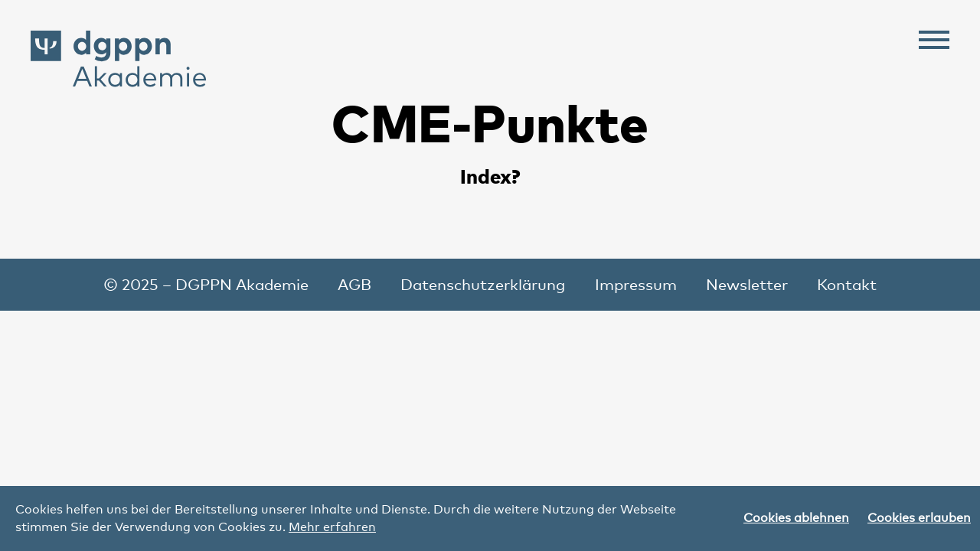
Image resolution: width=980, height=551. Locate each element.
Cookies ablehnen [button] (796, 518)
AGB (354, 285)
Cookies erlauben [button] (919, 518)
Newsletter (747, 285)
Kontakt (847, 285)
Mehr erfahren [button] (332, 527)
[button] (934, 42)
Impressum (636, 285)
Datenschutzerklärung (483, 285)
